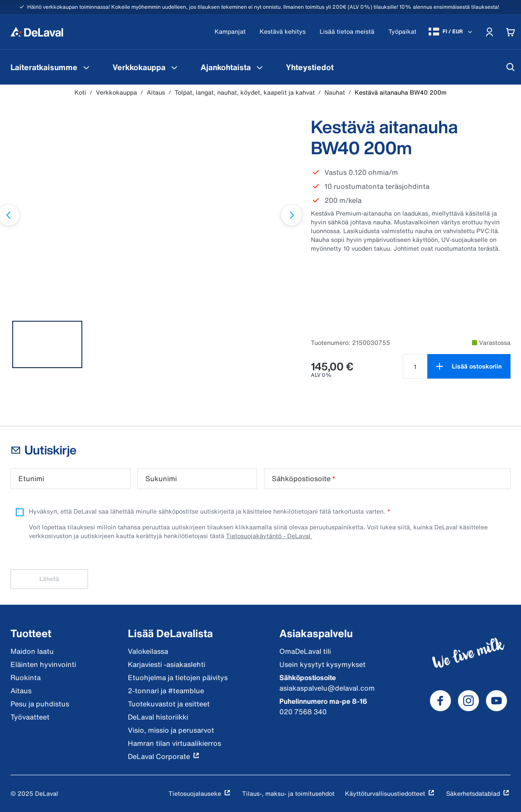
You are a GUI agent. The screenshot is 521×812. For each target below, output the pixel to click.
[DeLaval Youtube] (496, 701)
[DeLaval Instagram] (468, 701)
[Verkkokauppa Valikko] (174, 67)
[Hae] (510, 67)
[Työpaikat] (402, 32)
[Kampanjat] (230, 32)
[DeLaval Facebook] (440, 701)
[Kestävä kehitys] (283, 32)
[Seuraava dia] (292, 215)
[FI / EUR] (451, 32)
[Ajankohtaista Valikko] (260, 67)
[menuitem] (51, 67)
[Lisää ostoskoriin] (469, 366)
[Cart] (510, 32)
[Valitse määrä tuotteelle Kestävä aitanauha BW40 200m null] (415, 366)
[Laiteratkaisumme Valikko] (86, 67)
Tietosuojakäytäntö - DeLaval (269, 536)
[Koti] (37, 32)
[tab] (47, 344)
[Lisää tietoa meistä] (347, 32)
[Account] (489, 32)
